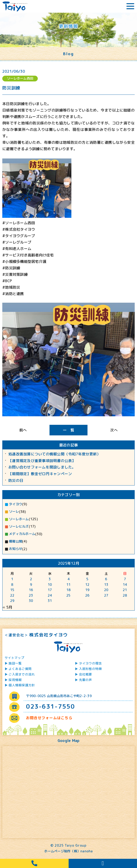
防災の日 (16, 481)
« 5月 (7, 607)
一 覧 (68, 430)
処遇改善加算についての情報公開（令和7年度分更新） (54, 454)
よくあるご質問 (20, 669)
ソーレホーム (19, 519)
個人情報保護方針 (22, 685)
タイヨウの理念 (90, 663)
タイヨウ (16, 504)
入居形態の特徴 (90, 669)
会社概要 (86, 674)
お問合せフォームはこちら (49, 718)
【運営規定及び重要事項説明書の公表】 (42, 461)
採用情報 (15, 680)
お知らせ (16, 549)
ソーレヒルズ (19, 526)
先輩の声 (86, 680)
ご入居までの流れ (22, 674)
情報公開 (16, 541)
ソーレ (14, 512)
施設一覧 (15, 663)
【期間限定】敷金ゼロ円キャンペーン (40, 474)
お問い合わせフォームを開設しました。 (42, 467)
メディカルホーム (22, 534)
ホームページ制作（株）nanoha (68, 851)
